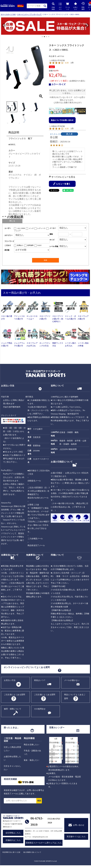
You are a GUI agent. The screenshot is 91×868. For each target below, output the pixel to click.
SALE (52, 67)
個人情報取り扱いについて (32, 852)
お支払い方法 (10, 680)
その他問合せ (40, 709)
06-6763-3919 (37, 822)
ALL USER (21, 228)
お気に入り (76, 6)
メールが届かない (72, 680)
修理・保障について (13, 709)
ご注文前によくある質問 (14, 695)
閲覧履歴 (83, 6)
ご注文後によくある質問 (45, 695)
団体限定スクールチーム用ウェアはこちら (44, 843)
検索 (45, 6)
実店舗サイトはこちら (76, 837)
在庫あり (20, 245)
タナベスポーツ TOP (8, 14)
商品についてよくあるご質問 (75, 697)
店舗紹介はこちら (13, 840)
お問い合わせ (79, 825)
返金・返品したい (31, 760)
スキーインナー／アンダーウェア (29, 14)
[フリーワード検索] (32, 241)
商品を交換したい (31, 745)
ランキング (68, 6)
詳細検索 (53, 6)
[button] (2, 26)
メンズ (31, 228)
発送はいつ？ (40, 680)
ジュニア (17, 231)
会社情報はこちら (13, 833)
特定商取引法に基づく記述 (11, 852)
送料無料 (30, 245)
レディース (41, 228)
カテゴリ (60, 6)
